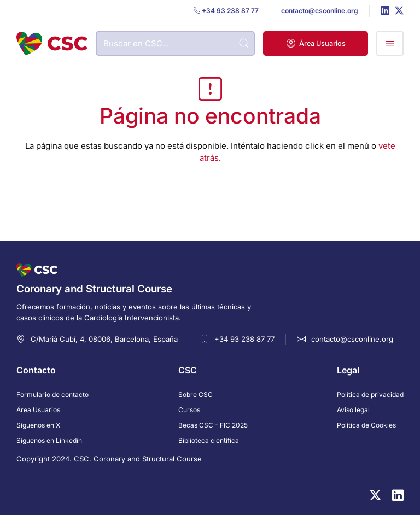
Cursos (189, 410)
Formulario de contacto (52, 394)
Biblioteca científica (209, 440)
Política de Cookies (366, 425)
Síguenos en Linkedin (49, 440)
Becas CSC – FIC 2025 (213, 425)
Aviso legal (353, 410)
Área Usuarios (38, 410)
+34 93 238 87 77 (244, 339)
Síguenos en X (38, 425)
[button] (316, 43)
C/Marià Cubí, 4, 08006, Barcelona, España (104, 339)
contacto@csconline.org (352, 339)
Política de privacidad (370, 394)
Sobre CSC (196, 394)
